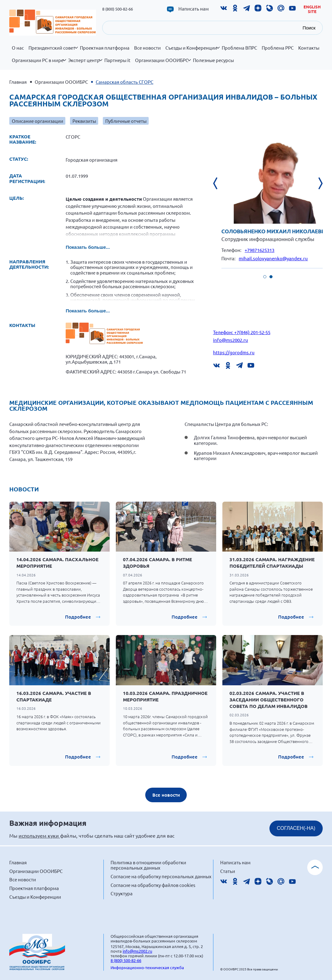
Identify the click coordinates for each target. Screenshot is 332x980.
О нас (18, 48)
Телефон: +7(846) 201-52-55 (242, 332)
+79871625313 (272, 250)
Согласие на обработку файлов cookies (153, 885)
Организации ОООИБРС (163, 64)
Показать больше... (88, 247)
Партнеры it (117, 60)
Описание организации (37, 121)
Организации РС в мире (39, 64)
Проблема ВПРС (239, 48)
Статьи (228, 871)
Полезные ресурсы (213, 60)
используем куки (39, 835)
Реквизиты (84, 121)
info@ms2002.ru (231, 340)
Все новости (147, 48)
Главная (18, 82)
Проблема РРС (278, 48)
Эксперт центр (85, 64)
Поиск (309, 28)
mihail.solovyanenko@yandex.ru (286, 258)
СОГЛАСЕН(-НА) (296, 828)
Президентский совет (53, 51)
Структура (122, 893)
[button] (265, 277)
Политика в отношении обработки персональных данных (148, 865)
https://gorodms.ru (234, 352)
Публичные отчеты (126, 121)
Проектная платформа (105, 48)
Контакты (309, 48)
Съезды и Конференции (192, 51)
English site (312, 9)
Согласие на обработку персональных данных (161, 876)
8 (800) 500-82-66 (118, 9)
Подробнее (78, 617)
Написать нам (194, 9)
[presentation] (219, 183)
